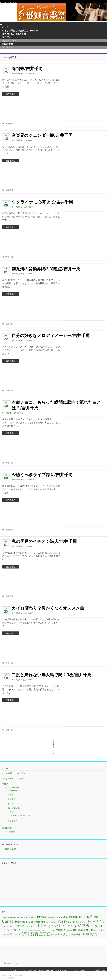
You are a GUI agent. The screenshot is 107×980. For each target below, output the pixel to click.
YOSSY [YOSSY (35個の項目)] (63, 922)
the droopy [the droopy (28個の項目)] (28, 922)
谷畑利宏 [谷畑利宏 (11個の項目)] (72, 935)
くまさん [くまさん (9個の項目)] (83, 923)
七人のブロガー (9, 41)
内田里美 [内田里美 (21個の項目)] (78, 931)
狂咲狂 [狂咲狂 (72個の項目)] (45, 934)
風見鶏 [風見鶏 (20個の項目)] (93, 935)
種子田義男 (13, 822)
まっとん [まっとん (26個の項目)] (68, 927)
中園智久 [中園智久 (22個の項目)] (61, 931)
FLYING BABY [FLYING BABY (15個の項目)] (14, 918)
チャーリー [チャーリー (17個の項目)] (24, 931)
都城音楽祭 (7, 45)
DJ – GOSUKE (14, 809)
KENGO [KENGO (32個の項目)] (42, 918)
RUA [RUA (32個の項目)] (87, 918)
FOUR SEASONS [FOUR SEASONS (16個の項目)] (29, 918)
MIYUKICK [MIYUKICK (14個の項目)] (57, 918)
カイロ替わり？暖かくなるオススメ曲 (48, 609)
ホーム (4, 27)
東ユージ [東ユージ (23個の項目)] (15, 935)
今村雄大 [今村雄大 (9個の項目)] (69, 931)
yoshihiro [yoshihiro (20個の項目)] (40, 922)
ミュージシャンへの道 (20, 816)
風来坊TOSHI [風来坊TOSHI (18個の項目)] (83, 935)
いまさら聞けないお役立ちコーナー (16, 31)
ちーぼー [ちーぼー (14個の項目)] (10, 927)
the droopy (12, 791)
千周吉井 (17, 74)
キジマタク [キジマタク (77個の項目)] (84, 926)
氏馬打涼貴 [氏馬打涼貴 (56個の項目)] (29, 935)
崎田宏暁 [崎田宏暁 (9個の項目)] (97, 931)
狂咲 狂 (11, 813)
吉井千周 (9, 124)
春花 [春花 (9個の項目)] (8, 935)
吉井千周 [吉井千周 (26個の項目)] (88, 931)
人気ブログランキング (12, 964)
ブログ (5, 38)
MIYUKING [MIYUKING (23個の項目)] (69, 918)
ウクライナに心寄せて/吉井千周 (42, 203)
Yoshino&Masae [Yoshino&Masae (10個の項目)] (51, 923)
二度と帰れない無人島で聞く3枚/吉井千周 (52, 675)
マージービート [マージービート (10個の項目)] (35, 931)
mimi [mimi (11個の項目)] (50, 918)
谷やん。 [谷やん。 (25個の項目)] (63, 935)
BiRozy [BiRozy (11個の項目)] (5, 918)
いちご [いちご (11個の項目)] (77, 923)
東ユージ (12, 804)
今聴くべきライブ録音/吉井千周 (42, 475)
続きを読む (11, 95)
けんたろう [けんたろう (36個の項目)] (94, 922)
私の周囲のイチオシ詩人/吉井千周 (44, 542)
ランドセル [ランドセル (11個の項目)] (45, 931)
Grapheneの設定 (21, 979)
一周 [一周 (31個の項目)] (52, 930)
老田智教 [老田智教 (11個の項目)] (54, 935)
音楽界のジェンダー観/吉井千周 (42, 136)
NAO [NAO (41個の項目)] (80, 918)
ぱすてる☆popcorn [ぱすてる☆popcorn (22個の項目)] (25, 927)
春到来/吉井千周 (27, 69)
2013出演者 (6, 48)
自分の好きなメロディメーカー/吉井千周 (51, 336)
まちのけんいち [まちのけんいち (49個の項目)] (49, 926)
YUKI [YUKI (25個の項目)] (71, 922)
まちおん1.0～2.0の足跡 (11, 34)
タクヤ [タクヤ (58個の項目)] (12, 930)
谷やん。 (12, 796)
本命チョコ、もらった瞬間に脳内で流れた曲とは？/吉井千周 (56, 406)
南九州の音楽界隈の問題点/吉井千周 (46, 269)
